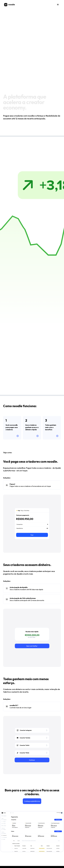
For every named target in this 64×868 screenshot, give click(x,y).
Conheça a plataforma (32, 801)
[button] (58, 5)
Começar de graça (11, 126)
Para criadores (28, 126)
